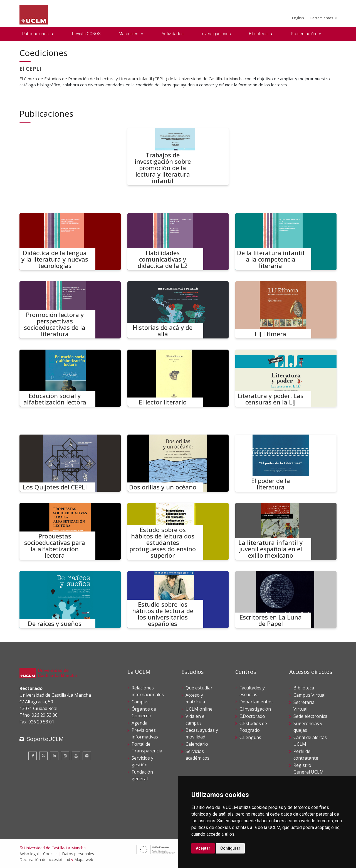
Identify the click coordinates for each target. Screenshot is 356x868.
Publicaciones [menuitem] (36, 34)
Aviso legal (29, 854)
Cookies (50, 854)
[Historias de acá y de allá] (178, 310)
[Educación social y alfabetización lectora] (70, 378)
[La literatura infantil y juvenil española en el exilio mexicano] (286, 531)
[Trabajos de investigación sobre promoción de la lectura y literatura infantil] (178, 157)
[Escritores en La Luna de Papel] (286, 600)
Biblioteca (304, 688)
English (298, 18)
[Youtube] (76, 756)
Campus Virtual (309, 695)
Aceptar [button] (203, 848)
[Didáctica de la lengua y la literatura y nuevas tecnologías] (70, 242)
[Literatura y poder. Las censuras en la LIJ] (286, 378)
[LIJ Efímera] (286, 310)
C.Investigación (255, 709)
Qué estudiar (199, 688)
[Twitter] (43, 756)
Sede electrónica (310, 716)
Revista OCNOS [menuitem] (86, 34)
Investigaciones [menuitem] (216, 34)
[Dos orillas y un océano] (178, 463)
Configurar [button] (230, 848)
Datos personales (78, 854)
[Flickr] (87, 756)
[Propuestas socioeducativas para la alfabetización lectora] (70, 531)
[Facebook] (33, 756)
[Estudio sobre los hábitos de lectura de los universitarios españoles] (178, 600)
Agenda (139, 723)
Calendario (197, 744)
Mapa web (84, 860)
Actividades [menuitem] (173, 34)
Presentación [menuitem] (304, 34)
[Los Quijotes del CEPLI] (70, 463)
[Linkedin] (54, 756)
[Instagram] (65, 756)
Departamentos (256, 702)
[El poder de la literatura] (286, 463)
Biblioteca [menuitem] (259, 34)
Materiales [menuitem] (129, 34)
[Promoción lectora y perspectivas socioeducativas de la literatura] (70, 310)
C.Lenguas (250, 737)
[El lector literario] (178, 378)
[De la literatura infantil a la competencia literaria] (286, 242)
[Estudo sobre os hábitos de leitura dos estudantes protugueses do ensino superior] (178, 531)
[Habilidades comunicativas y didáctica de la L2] (178, 242)
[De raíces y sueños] (70, 600)
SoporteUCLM (45, 739)
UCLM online (199, 709)
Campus (140, 702)
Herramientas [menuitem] (322, 18)
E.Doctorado (252, 716)
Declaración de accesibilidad (45, 860)
